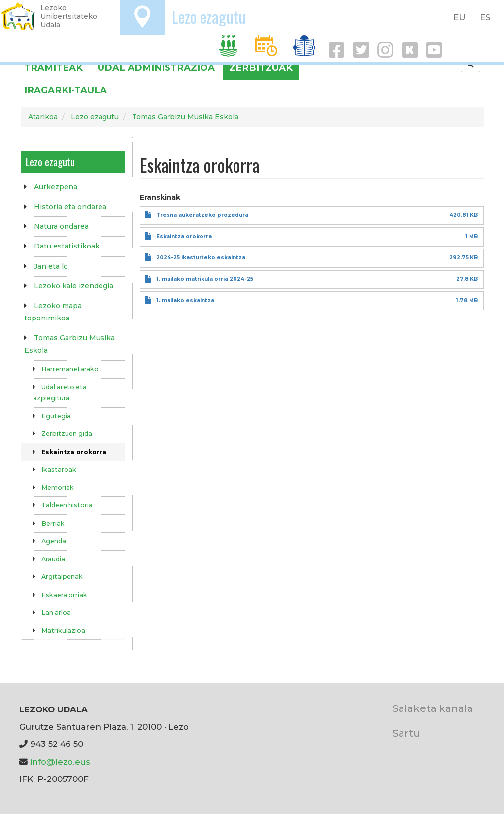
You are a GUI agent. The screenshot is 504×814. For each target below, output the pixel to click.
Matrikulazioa (63, 630)
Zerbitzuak (261, 67)
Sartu (406, 733)
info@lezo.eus (60, 762)
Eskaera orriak (64, 595)
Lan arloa (56, 613)
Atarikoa (43, 117)
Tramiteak (53, 67)
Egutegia (56, 416)
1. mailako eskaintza (185, 301)
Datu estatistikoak (67, 246)
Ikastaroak (59, 470)
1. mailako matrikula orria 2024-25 (205, 279)
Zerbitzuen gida (67, 434)
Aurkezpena (56, 187)
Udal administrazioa (156, 67)
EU (459, 17)
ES (485, 17)
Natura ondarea (61, 226)
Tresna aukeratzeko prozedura (202, 215)
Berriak (53, 523)
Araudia (53, 559)
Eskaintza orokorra (74, 452)
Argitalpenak (62, 577)
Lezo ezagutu (209, 17)
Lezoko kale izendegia (74, 286)
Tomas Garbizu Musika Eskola (185, 117)
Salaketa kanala (433, 708)
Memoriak (58, 487)
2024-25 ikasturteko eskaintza (201, 258)
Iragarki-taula (66, 90)
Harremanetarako (70, 369)
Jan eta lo (51, 266)
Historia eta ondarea (70, 207)
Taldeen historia (67, 505)
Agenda (54, 541)
